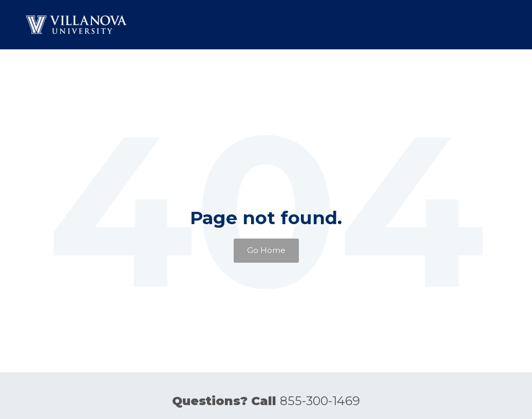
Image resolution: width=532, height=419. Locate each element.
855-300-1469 (320, 401)
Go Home (266, 250)
